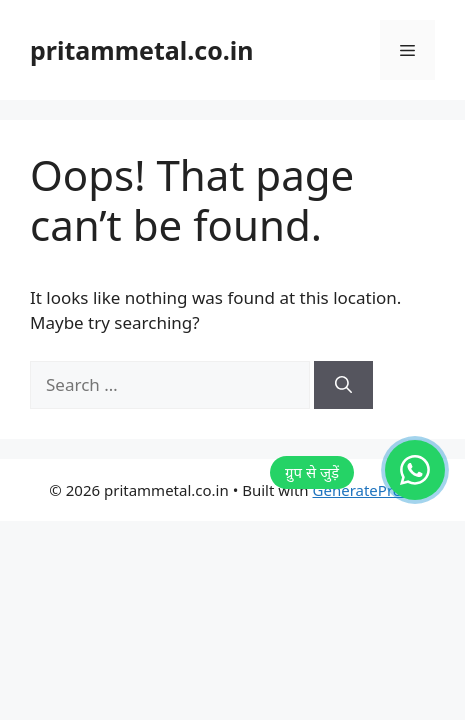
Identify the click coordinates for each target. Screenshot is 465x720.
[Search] (343, 385)
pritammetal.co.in (142, 50)
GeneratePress (364, 490)
